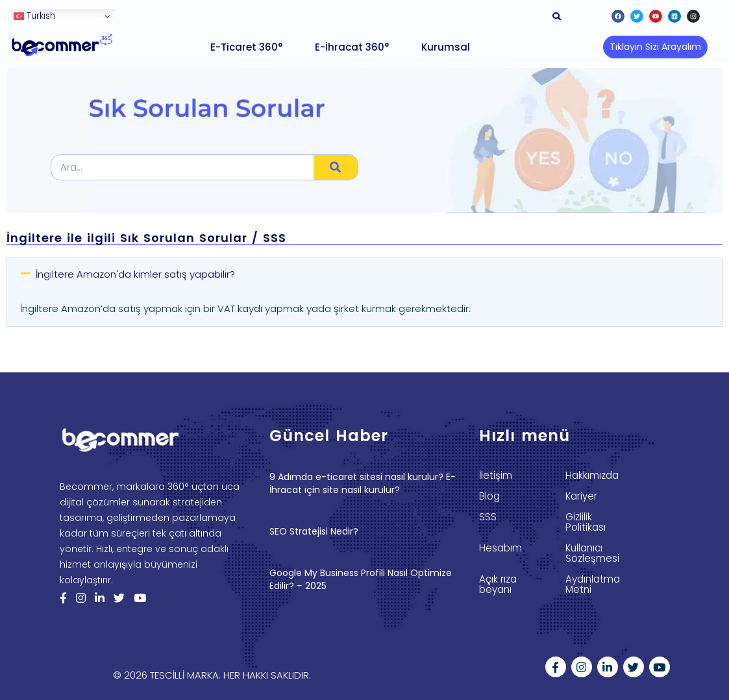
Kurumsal (446, 47)
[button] (655, 47)
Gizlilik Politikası (585, 522)
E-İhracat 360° (352, 47)
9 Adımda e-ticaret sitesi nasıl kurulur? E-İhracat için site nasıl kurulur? (363, 483)
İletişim (496, 476)
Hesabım (500, 548)
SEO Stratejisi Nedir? (314, 531)
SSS (488, 517)
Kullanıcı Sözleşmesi (592, 553)
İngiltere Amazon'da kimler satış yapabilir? (135, 274)
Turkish (34, 16)
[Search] (336, 167)
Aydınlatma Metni (593, 585)
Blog (489, 496)
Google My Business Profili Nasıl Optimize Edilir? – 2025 (361, 579)
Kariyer (581, 496)
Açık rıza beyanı (498, 585)
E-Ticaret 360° (246, 47)
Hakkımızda (592, 476)
